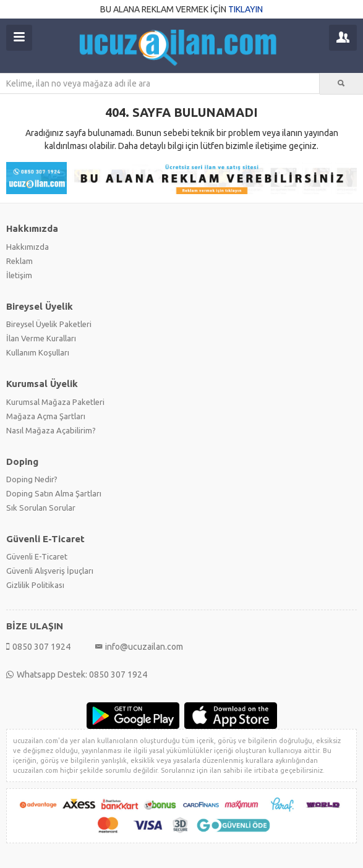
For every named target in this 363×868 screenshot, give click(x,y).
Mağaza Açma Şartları (46, 416)
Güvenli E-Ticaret (37, 556)
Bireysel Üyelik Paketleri (49, 324)
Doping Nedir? (32, 479)
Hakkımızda (28, 247)
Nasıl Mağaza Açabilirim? (51, 430)
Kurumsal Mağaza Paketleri (55, 402)
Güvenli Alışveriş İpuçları (50, 571)
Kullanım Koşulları (38, 352)
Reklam (19, 261)
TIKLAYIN (246, 9)
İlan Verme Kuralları (41, 338)
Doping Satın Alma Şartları (54, 493)
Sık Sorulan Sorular (41, 508)
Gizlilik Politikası (35, 585)
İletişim (19, 275)
